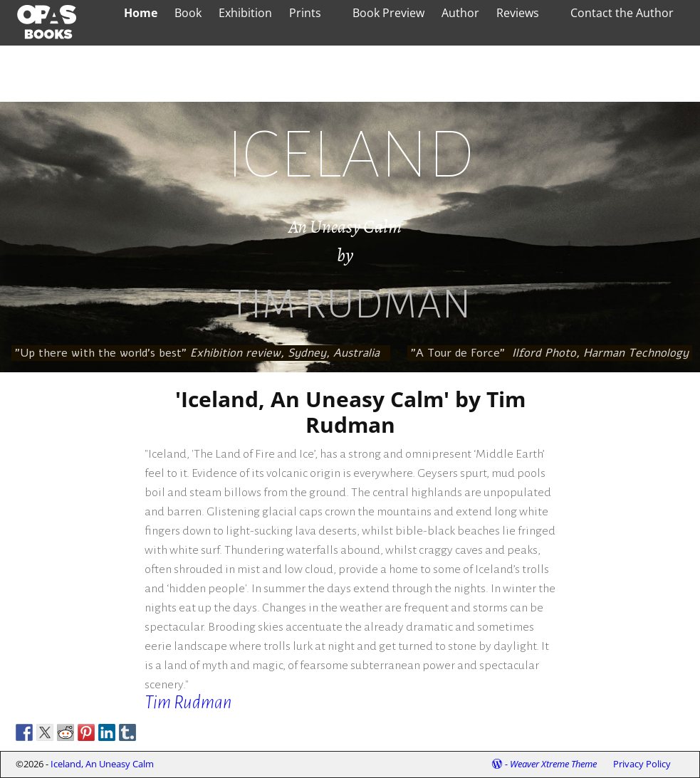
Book (188, 13)
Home (141, 13)
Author (460, 13)
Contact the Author (622, 13)
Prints (305, 13)
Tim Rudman (188, 702)
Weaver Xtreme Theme (553, 764)
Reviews (518, 13)
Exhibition (245, 13)
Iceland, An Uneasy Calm (102, 764)
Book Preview (388, 13)
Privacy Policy (642, 764)
